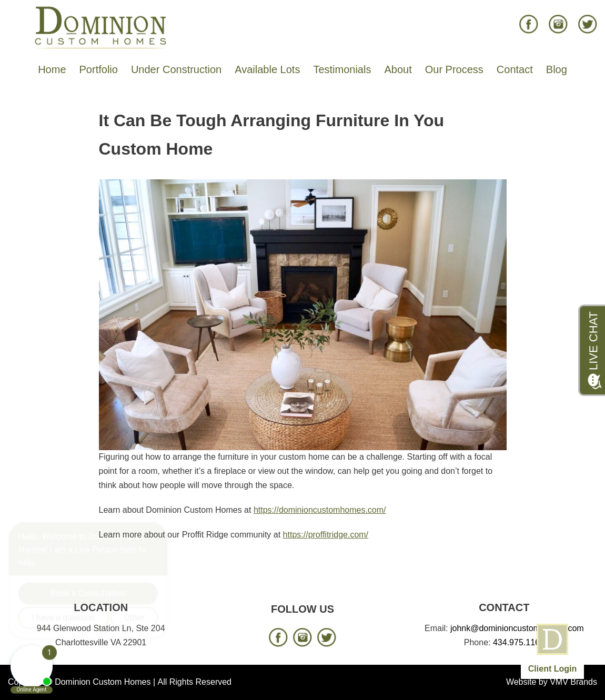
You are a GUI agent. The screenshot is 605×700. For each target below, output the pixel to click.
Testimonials (342, 69)
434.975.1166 (519, 642)
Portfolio (99, 69)
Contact (515, 69)
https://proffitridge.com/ (326, 535)
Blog (557, 69)
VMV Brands (573, 682)
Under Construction (176, 69)
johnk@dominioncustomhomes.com (517, 628)
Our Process (454, 69)
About (398, 69)
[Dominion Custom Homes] (101, 27)
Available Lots (267, 69)
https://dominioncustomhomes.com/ (320, 510)
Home (52, 69)
